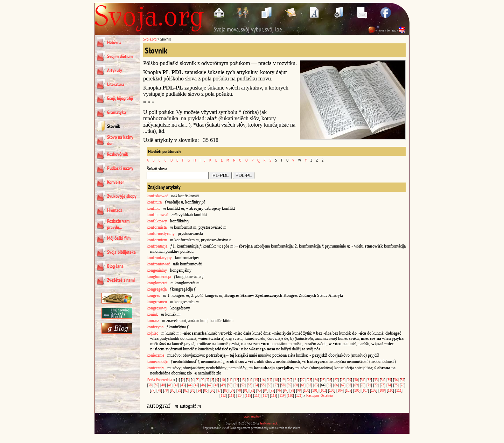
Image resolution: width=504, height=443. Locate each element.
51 (236, 385)
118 (274, 395)
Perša (151, 380)
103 (332, 390)
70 (363, 385)
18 (276, 380)
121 (299, 395)
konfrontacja (157, 246)
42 (176, 385)
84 (199, 390)
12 (236, 380)
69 (356, 385)
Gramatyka (117, 112)
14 (250, 380)
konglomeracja (159, 277)
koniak (152, 314)
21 (296, 380)
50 (230, 385)
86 (212, 390)
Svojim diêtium (120, 56)
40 (163, 385)
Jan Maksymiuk (269, 423)
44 (190, 385)
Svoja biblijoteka (121, 252)
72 (376, 385)
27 (336, 380)
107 (365, 390)
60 (296, 385)
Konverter (115, 182)
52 (243, 385)
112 (223, 395)
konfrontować (158, 264)
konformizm (157, 240)
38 (150, 385)
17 (269, 380)
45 (196, 385)
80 (173, 390)
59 (289, 385)
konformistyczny (161, 234)
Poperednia (164, 380)
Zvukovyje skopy (122, 196)
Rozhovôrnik (118, 154)
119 (282, 395)
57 (276, 385)
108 (374, 390)
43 (183, 385)
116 (257, 395)
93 (259, 390)
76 (402, 385)
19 (283, 380)
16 (263, 380)
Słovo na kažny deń (120, 140)
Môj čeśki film (119, 238)
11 (230, 380)
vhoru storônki (252, 417)
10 (223, 380)
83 (192, 390)
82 (186, 390)
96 (279, 390)
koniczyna (155, 327)
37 (402, 380)
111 (399, 390)
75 (396, 385)
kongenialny (157, 270)
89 (232, 390)
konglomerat (157, 283)
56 (269, 385)
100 (306, 390)
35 (389, 380)
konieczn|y (155, 368)
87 (219, 390)
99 (299, 390)
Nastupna (313, 395)
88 (226, 390)
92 (252, 390)
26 (329, 380)
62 (309, 385)
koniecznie (155, 355)
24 (316, 380)
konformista (157, 227)
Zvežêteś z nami (121, 280)
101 (315, 390)
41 (170, 385)
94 (266, 390)
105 (348, 390)
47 (210, 385)
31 (363, 380)
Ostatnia (327, 395)
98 (292, 390)
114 (240, 395)
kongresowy (157, 308)
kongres (153, 295)
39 (156, 385)
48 (216, 385)
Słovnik (114, 126)
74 (389, 385)
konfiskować (157, 196)
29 (349, 380)
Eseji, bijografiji (120, 98)
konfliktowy (157, 221)
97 (286, 390)
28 (343, 380)
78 (159, 390)
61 (303, 385)
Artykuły (115, 70)
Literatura (116, 84)
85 (206, 390)
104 (340, 390)
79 (166, 390)
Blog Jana (115, 266)
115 (248, 395)
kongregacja (157, 289)
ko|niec (152, 333)
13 (243, 380)
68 (349, 385)
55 (263, 385)
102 (323, 390)
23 (309, 380)
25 (323, 380)
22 (303, 380)
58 (283, 385)
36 (396, 380)
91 (246, 390)
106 (357, 390)
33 (376, 380)
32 (369, 380)
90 (239, 390)
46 (203, 385)
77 (153, 390)
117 (265, 395)
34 (383, 380)
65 (329, 385)
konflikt (153, 208)
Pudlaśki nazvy (120, 168)
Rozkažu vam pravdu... (118, 224)
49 (223, 385)
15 (256, 380)
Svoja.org (150, 39)
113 (232, 395)
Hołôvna (114, 42)
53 (250, 385)
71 (369, 385)
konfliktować (157, 215)
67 (343, 385)
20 (289, 380)
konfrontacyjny (159, 258)
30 (356, 380)
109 (382, 390)
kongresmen (157, 302)
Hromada (115, 210)
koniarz (153, 321)
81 (179, 390)
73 (383, 385)
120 (290, 395)
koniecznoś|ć (157, 362)
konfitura (154, 202)
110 (390, 390)
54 (256, 385)
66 (336, 385)
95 (272, 390)
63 (316, 385)
